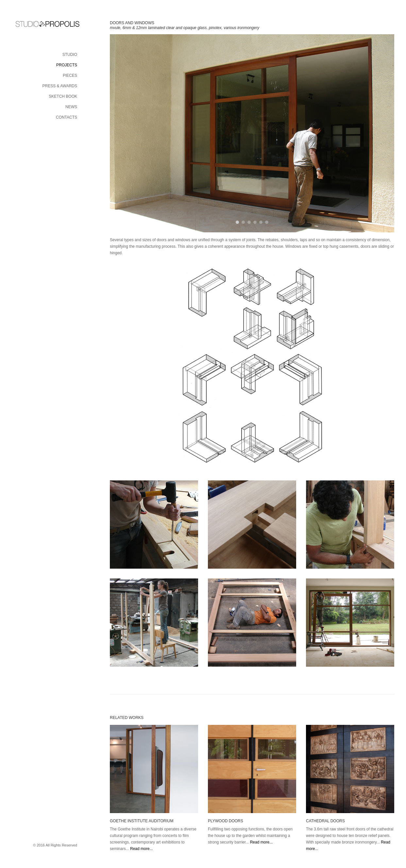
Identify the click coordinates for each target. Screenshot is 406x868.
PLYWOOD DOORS (226, 821)
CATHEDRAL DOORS (325, 821)
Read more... (141, 849)
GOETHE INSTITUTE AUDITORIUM (142, 821)
